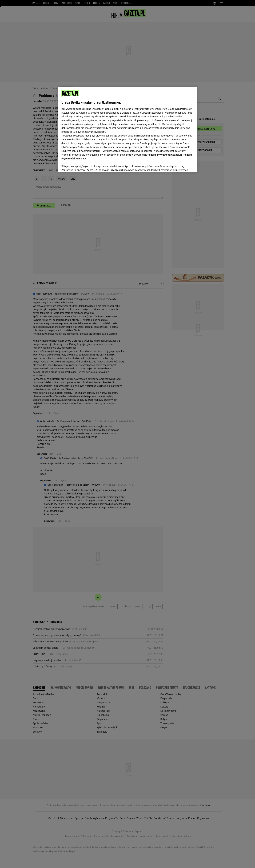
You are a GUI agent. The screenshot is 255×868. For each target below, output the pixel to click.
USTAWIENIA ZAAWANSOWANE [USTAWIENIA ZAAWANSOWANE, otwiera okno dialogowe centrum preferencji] (84, 165)
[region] (128, 129)
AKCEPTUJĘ (182, 165)
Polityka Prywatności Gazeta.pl (165, 155)
